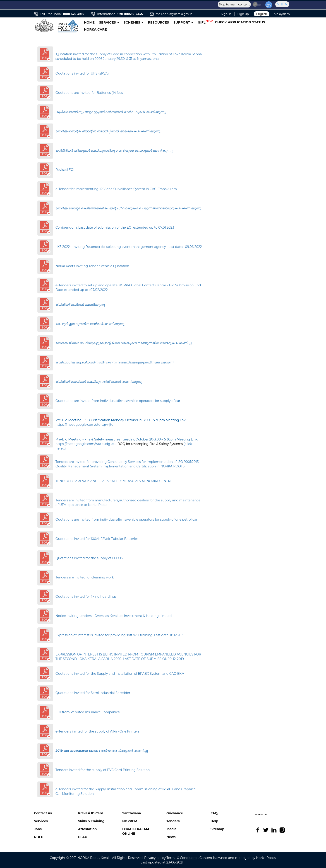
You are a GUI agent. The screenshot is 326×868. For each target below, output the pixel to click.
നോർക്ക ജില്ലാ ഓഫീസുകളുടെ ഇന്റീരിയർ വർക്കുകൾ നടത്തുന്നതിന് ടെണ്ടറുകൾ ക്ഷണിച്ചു (124, 343)
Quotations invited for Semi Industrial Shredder (93, 693)
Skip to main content (234, 4)
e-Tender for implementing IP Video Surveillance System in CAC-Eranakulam (116, 189)
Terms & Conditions (182, 858)
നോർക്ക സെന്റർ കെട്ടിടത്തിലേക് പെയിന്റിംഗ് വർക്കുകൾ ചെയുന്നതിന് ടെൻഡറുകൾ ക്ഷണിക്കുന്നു (128, 208)
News (171, 837)
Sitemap (217, 829)
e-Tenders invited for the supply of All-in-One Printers (97, 731)
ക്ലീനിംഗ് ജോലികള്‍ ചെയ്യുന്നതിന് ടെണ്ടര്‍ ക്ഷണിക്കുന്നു (99, 382)
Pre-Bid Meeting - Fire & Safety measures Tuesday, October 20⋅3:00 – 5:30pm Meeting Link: (127, 439)
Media (171, 829)
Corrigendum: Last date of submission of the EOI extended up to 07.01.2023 (115, 227)
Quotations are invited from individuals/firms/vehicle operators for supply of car (118, 401)
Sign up (243, 14)
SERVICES (109, 22)
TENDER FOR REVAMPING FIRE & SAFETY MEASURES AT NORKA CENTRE (114, 481)
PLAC (83, 837)
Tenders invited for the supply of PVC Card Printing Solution (103, 770)
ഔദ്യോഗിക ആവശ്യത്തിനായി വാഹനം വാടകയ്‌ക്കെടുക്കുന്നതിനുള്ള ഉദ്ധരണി (115, 362)
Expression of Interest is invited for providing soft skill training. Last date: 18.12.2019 (120, 635)
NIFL (201, 22)
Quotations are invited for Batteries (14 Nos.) (90, 93)
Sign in (226, 14)
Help (214, 821)
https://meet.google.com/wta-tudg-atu (86, 444)
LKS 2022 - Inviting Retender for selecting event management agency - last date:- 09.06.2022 (129, 247)
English (262, 14)
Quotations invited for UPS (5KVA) (82, 73)
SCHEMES (134, 22)
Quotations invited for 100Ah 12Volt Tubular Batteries (97, 539)
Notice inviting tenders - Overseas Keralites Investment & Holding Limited (114, 616)
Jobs (38, 829)
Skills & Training (91, 821)
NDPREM (130, 821)
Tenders (173, 821)
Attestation (87, 829)
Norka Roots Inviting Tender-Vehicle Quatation (92, 266)
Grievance (175, 813)
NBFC (39, 837)
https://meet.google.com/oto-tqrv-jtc (84, 425)
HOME (89, 22)
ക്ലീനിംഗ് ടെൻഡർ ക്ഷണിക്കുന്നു (80, 305)
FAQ (214, 813)
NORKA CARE (95, 29)
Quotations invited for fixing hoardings (86, 597)
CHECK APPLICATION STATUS (240, 22)
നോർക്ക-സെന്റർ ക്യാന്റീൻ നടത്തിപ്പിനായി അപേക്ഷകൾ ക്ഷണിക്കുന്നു (108, 131)
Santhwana (132, 813)
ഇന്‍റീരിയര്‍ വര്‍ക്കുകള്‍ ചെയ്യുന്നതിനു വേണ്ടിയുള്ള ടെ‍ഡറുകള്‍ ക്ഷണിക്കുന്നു (114, 150)
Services (41, 821)
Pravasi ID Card (91, 813)
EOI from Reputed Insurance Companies (87, 712)
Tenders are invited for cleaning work (85, 577)
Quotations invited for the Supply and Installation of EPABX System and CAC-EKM (120, 674)
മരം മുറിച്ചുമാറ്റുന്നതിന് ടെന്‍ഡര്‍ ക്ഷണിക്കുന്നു (90, 324)
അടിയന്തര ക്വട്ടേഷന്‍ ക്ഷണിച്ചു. (102, 751)
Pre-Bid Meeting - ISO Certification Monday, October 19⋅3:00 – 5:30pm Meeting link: (121, 420)
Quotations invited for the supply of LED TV (90, 558)
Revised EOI (65, 170)
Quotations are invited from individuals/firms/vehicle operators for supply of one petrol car (126, 520)
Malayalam (282, 14)
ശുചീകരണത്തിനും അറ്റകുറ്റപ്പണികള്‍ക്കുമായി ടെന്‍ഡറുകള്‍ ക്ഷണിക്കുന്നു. (111, 112)
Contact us (43, 813)
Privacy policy (155, 858)
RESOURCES (158, 22)
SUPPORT (183, 22)
